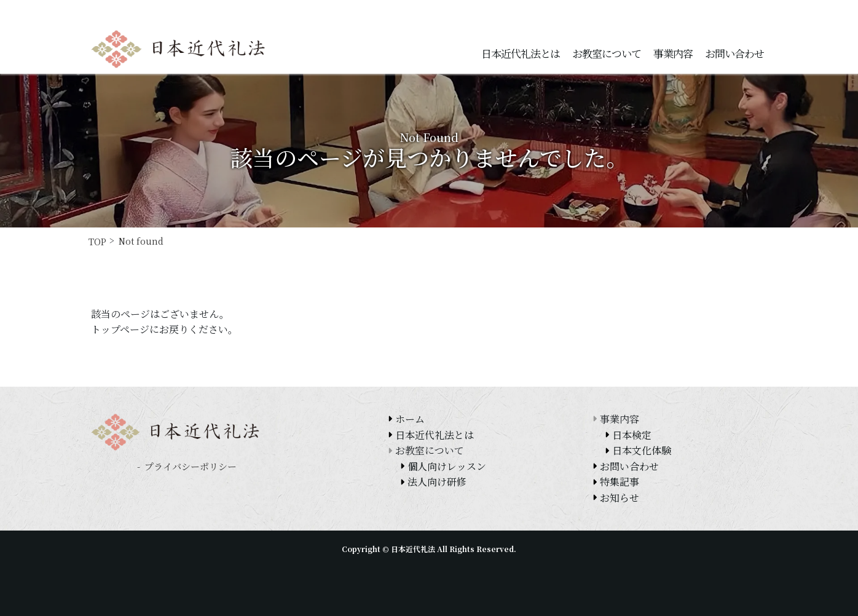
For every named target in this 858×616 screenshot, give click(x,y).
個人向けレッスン (447, 466)
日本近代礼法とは (521, 53)
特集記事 (620, 482)
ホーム (410, 419)
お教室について (607, 53)
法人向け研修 (437, 482)
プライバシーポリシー (191, 466)
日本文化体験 (642, 450)
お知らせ (620, 498)
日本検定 (632, 435)
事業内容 (673, 53)
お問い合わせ (734, 53)
